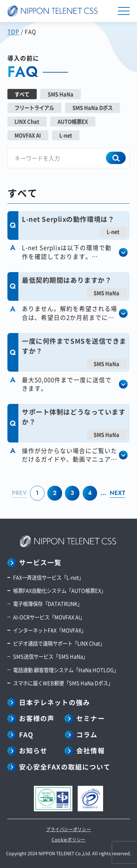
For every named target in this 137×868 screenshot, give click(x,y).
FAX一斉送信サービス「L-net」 (48, 577)
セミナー (90, 718)
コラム (87, 735)
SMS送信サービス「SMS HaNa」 (50, 656)
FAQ (26, 735)
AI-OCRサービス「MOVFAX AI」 (49, 617)
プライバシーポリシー (68, 829)
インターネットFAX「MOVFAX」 (50, 630)
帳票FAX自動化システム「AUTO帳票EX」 (59, 590)
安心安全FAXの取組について (65, 767)
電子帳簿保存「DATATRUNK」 (48, 604)
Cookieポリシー (68, 840)
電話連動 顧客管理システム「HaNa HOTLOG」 (66, 670)
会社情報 (90, 751)
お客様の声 (37, 718)
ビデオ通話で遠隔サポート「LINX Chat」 (59, 643)
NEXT (118, 493)
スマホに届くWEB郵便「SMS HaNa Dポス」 (63, 683)
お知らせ (33, 751)
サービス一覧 (40, 562)
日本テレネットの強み (55, 702)
